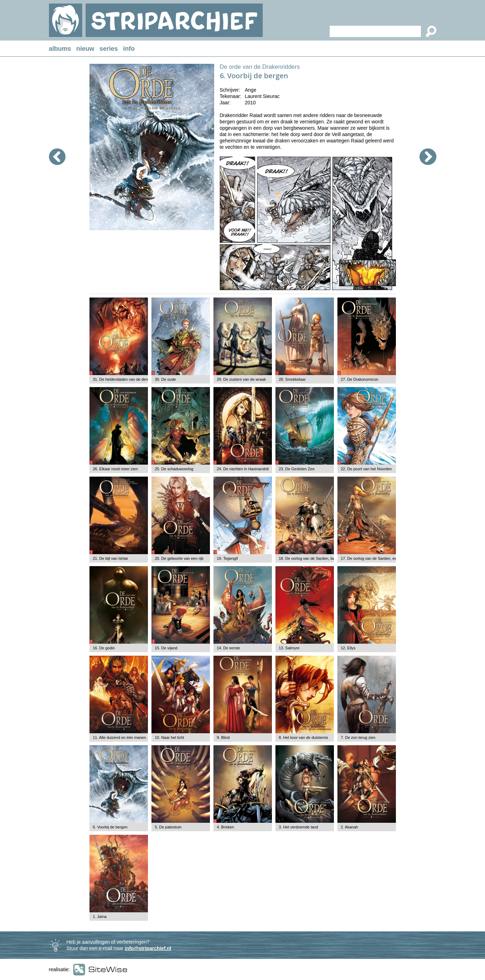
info (129, 49)
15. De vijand (166, 648)
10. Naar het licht (170, 737)
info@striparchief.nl (148, 948)
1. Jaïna (100, 917)
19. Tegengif (228, 558)
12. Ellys (348, 648)
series (109, 49)
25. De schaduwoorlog (174, 469)
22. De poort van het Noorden (366, 469)
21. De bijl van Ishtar (111, 558)
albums (60, 49)
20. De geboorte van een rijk (179, 558)
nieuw (85, 49)
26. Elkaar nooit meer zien (116, 469)
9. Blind (223, 737)
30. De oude (166, 379)
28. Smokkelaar (292, 379)
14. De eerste (229, 648)
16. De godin (104, 648)
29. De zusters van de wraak (241, 379)
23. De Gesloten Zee (297, 469)
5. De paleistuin (168, 827)
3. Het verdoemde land (299, 827)
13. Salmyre (289, 648)
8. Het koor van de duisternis (304, 737)
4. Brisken (226, 827)
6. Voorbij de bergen (110, 827)
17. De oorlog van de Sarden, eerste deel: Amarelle (385, 558)
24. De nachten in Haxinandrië (243, 469)
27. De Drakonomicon (360, 379)
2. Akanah (350, 827)
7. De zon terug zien (358, 737)
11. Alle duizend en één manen (120, 737)
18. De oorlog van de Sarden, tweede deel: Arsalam (323, 558)
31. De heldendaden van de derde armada (129, 379)
